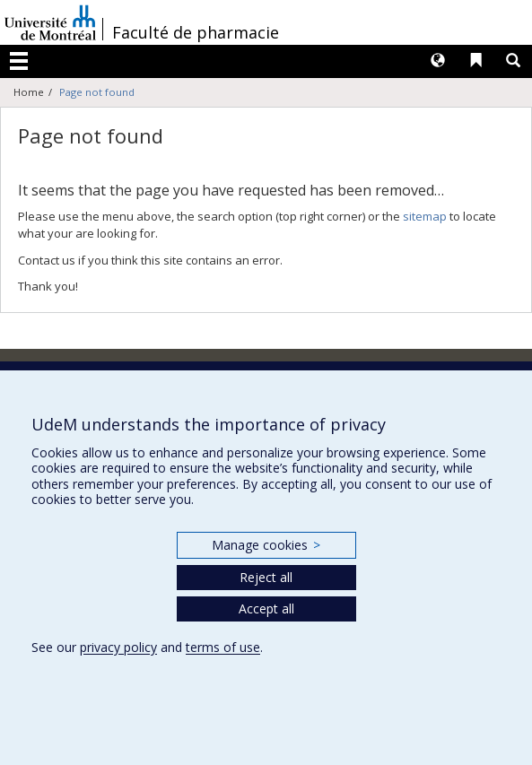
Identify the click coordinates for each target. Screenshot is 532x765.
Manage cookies (266, 545)
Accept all (266, 609)
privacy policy (118, 647)
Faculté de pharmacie (196, 32)
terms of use (223, 647)
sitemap (425, 216)
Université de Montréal (50, 22)
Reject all (266, 577)
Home (29, 92)
